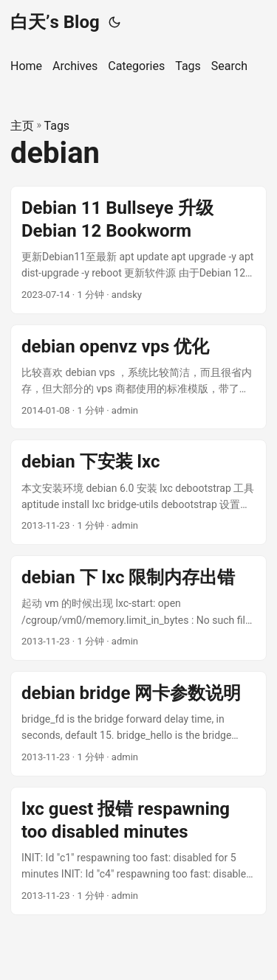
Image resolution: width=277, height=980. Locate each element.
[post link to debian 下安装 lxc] (138, 492)
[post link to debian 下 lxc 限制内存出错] (138, 608)
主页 (22, 126)
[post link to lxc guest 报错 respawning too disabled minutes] (138, 851)
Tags (57, 126)
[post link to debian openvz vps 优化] (138, 377)
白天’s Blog (55, 22)
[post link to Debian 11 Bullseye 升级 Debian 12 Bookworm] (138, 250)
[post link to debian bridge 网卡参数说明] (138, 724)
